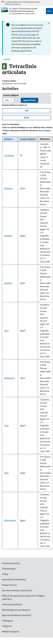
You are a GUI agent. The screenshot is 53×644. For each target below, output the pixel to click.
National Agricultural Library (15, 610)
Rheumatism (10, 520)
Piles (6, 425)
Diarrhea (8, 236)
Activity (9, 139)
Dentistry (8, 188)
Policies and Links (10, 563)
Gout (6, 331)
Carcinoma (9, 155)
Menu (49, 11)
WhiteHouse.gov (10, 632)
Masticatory (10, 378)
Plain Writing (8, 569)
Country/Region (11, 95)
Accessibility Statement (13, 580)
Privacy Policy (8, 585)
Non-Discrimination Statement (16, 590)
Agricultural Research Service (16, 615)
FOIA (4, 574)
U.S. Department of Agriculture (22, 14)
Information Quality (11, 604)
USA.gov (6, 626)
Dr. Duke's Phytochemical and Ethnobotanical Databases (23, 10)
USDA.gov (7, 621)
